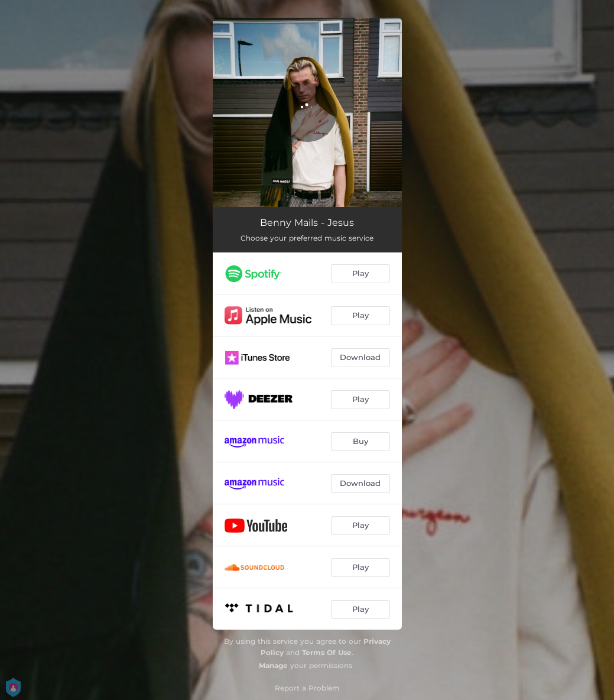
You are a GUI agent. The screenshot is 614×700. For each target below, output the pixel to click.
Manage (273, 665)
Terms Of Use (327, 652)
